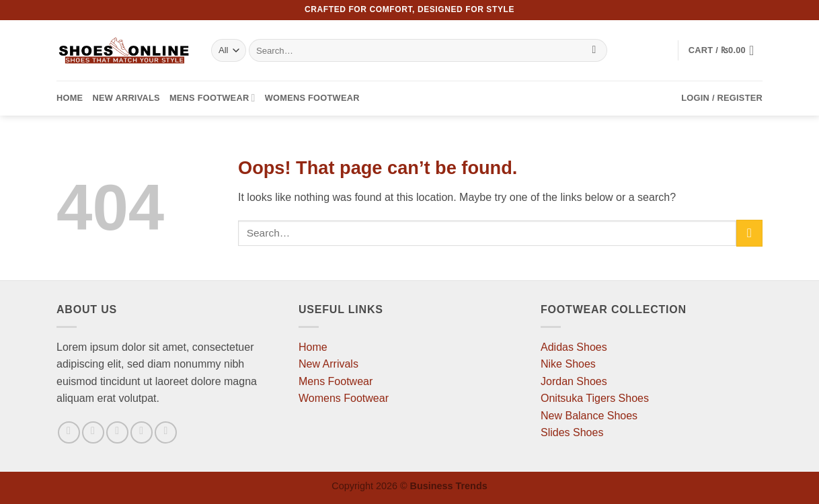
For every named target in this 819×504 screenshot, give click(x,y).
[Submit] (594, 50)
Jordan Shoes (574, 381)
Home (70, 98)
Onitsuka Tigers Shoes (595, 398)
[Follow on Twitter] (117, 432)
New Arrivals (126, 98)
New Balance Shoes (589, 416)
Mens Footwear (212, 98)
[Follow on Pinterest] (166, 432)
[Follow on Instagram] (93, 432)
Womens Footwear (312, 98)
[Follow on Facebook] (69, 432)
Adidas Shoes (574, 347)
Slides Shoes (572, 432)
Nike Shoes (568, 364)
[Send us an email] (142, 432)
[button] (726, 50)
